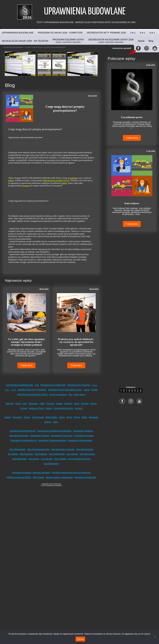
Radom (8, 417)
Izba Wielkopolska (17, 449)
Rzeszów (50, 404)
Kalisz (56, 422)
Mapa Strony (80, 395)
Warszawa (33, 404)
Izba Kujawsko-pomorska (79, 459)
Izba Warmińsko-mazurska (63, 449)
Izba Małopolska (20, 459)
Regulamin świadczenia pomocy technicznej (71, 473)
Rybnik (77, 417)
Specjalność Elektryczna (62, 436)
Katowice (68, 404)
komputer (74, 178)
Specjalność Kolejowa (84, 436)
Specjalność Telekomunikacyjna (52, 440)
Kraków (59, 404)
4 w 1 (152, 33)
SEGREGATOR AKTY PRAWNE (32, 390)
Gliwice (27, 417)
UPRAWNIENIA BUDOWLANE (18, 33)
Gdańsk (49, 408)
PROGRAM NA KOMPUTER (53, 385)
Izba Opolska (72, 454)
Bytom (69, 417)
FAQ (37, 385)
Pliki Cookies (38, 477)
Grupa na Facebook (58, 395)
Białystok (10, 404)
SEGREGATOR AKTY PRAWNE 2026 (106, 33)
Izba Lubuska (47, 459)
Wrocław (85, 404)
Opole (77, 404)
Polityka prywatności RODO (19, 477)
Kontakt (94, 390)
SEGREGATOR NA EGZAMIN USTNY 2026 (111, 41)
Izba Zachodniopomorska (38, 449)
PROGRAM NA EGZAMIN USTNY (32, 395)
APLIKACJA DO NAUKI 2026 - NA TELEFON (25, 41)
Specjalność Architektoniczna (23, 431)
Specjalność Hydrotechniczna (23, 440)
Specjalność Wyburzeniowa (80, 440)
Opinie (141, 41)
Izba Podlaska (41, 454)
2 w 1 (133, 33)
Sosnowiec (17, 417)
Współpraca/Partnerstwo (85, 477)
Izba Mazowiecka (87, 454)
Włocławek (93, 417)
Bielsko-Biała (51, 417)
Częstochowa (38, 417)
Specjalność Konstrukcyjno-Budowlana (54, 431)
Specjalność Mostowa (40, 436)
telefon (11, 180)
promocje (26, 186)
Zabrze (62, 417)
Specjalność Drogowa (19, 436)
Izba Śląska (13, 454)
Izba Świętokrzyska (85, 449)
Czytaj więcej (26, 365)
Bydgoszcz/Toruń (36, 408)
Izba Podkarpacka (57, 454)
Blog (151, 41)
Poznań (24, 408)
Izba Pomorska (26, 454)
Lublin (42, 404)
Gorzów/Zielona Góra (63, 408)
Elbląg (84, 417)
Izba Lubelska (60, 459)
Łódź (25, 404)
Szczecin (79, 408)
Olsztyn (94, 404)
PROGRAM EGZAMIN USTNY (68, 41)
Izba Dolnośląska (51, 464)
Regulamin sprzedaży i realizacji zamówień (31, 473)
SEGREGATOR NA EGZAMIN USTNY (65, 390)
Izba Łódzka (34, 459)
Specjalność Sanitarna (83, 431)
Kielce (18, 404)
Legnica (48, 422)
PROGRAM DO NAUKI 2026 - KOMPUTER (60, 33)
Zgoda (80, 639)
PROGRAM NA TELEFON (79, 385)
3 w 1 (143, 33)
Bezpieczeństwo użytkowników (59, 477)
